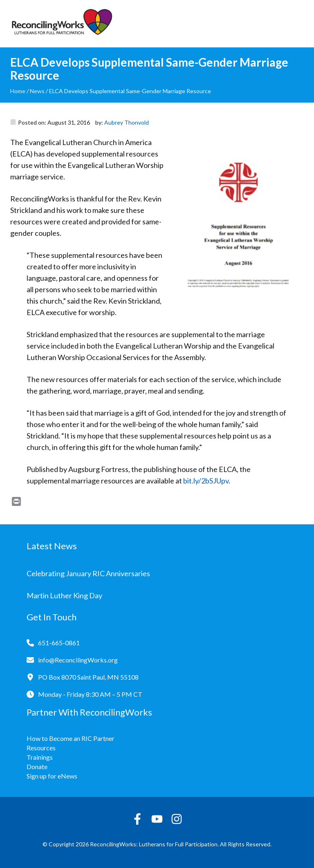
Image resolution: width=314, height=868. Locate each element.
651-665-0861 (59, 643)
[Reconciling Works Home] (61, 24)
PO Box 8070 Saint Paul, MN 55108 (88, 677)
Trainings (40, 757)
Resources (41, 748)
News (37, 91)
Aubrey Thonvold (127, 122)
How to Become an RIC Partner (71, 738)
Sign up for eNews (52, 776)
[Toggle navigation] (298, 24)
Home (18, 91)
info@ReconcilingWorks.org (78, 660)
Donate (37, 766)
